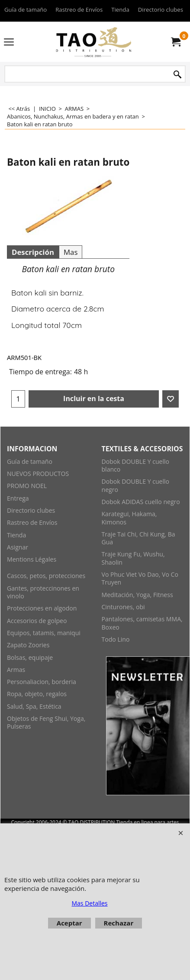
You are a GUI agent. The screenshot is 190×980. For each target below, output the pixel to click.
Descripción (33, 252)
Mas (71, 252)
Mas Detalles (89, 903)
